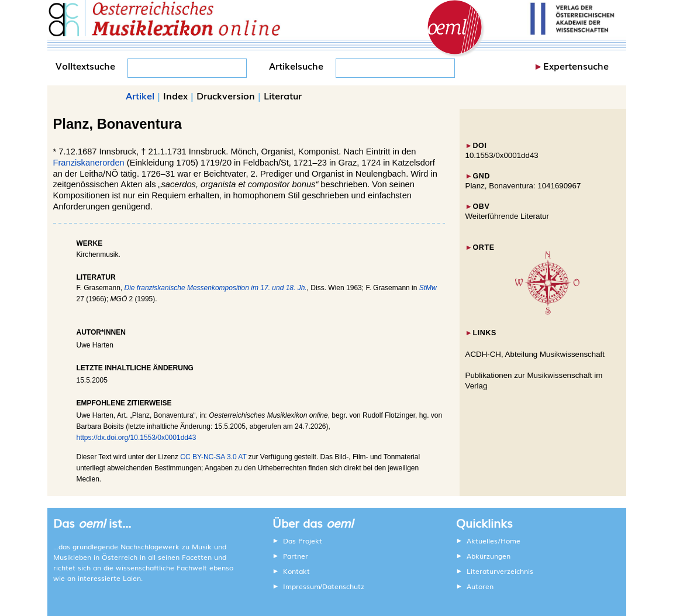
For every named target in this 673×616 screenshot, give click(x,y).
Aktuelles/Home (493, 541)
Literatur (283, 95)
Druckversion (226, 95)
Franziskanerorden (89, 163)
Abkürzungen (489, 556)
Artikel (140, 95)
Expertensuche (576, 66)
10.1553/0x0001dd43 (502, 155)
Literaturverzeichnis (500, 571)
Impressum (302, 586)
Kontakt (296, 571)
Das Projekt (303, 541)
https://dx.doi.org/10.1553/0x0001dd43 (137, 438)
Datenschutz (343, 586)
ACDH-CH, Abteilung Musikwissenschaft (535, 354)
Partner (296, 556)
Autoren (480, 586)
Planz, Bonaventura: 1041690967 (523, 186)
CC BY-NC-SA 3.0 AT (213, 457)
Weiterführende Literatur (507, 216)
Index (175, 95)
